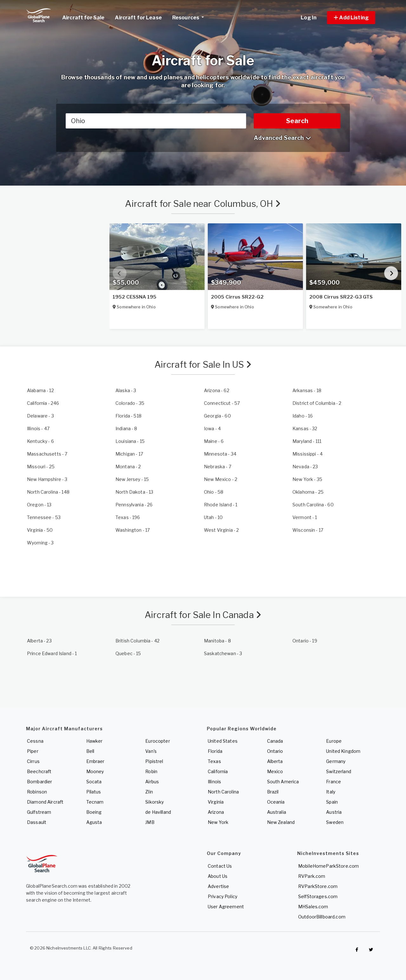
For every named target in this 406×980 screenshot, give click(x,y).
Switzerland (339, 771)
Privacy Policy (223, 896)
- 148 (48, 492)
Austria (334, 812)
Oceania (276, 802)
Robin (151, 771)
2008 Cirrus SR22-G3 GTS (341, 297)
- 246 (43, 403)
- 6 (40, 441)
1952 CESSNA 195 (134, 297)
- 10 (213, 517)
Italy (331, 792)
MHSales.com (313, 907)
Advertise (218, 886)
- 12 (40, 390)
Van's (151, 751)
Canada (275, 741)
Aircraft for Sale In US (203, 365)
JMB (150, 822)
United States (223, 741)
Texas (214, 761)
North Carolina (223, 792)
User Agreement (226, 907)
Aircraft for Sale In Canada (203, 615)
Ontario (275, 751)
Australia (277, 812)
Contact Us (220, 866)
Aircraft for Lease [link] (138, 18)
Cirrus (33, 761)
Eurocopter (157, 741)
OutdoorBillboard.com (322, 917)
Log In (309, 18)
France (334, 782)
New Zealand (281, 822)
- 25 (41, 467)
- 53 (44, 517)
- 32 (305, 428)
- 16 (303, 416)
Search (297, 121)
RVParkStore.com (318, 886)
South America (283, 782)
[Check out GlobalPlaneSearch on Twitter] (371, 950)
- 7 (47, 454)
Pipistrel (154, 761)
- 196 (128, 517)
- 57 (222, 403)
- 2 (317, 403)
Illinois (214, 782)
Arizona (216, 812)
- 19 (305, 641)
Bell (90, 751)
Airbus (152, 782)
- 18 (307, 390)
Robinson (37, 792)
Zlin (149, 792)
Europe (334, 741)
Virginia (216, 802)
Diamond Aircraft (45, 802)
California (218, 771)
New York (218, 822)
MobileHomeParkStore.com (328, 866)
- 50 (40, 530)
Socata (94, 782)
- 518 (128, 416)
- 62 (217, 390)
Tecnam (95, 802)
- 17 (129, 454)
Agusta (94, 822)
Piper (33, 751)
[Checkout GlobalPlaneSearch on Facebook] (357, 950)
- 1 (221, 505)
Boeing (94, 812)
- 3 (126, 390)
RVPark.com (312, 876)
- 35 (130, 403)
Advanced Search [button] (282, 138)
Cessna (35, 741)
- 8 (126, 428)
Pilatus (94, 792)
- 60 (217, 416)
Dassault (37, 822)
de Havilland (158, 812)
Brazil (273, 792)
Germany (336, 761)
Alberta (275, 761)
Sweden (335, 822)
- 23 (305, 467)
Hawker (95, 741)
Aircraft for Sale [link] (83, 18)
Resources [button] (190, 17)
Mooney (95, 771)
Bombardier (39, 782)
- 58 (214, 492)
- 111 (307, 441)
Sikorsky (154, 802)
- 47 (38, 428)
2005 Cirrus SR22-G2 (237, 297)
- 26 (134, 505)
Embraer (95, 761)
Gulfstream (39, 812)
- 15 (130, 441)
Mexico (275, 771)
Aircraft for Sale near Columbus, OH (203, 204)
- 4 (212, 428)
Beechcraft (39, 771)
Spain (332, 802)
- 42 (138, 641)
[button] (351, 18)
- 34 (220, 454)
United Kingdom (343, 751)
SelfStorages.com (318, 896)
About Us (218, 876)
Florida (215, 751)
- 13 (134, 492)
